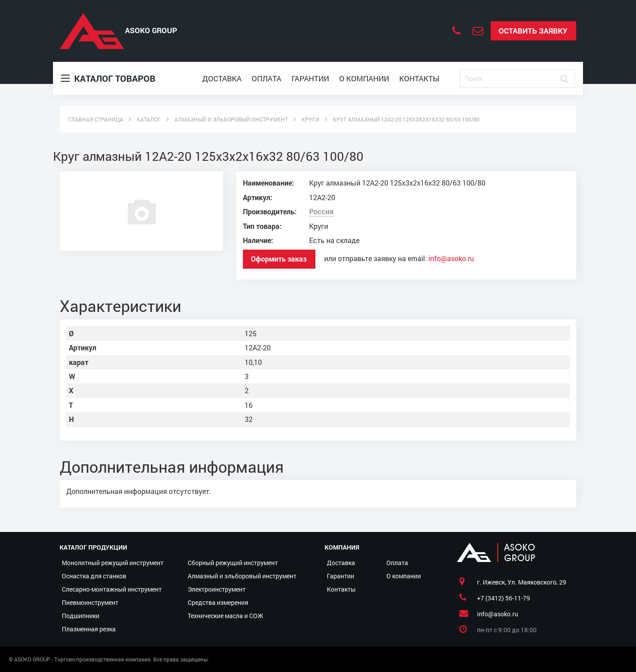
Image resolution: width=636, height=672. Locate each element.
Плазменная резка (89, 629)
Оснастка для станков (94, 576)
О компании (364, 78)
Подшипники (81, 616)
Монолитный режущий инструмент (113, 563)
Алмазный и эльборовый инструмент (242, 576)
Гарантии (310, 78)
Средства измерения (218, 602)
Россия (321, 212)
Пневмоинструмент (90, 602)
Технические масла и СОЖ (225, 616)
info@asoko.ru (451, 258)
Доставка (222, 78)
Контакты (419, 78)
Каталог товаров (108, 78)
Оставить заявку (533, 31)
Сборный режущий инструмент (233, 563)
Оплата (267, 78)
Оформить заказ (279, 259)
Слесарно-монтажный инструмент (112, 589)
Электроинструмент (217, 589)
